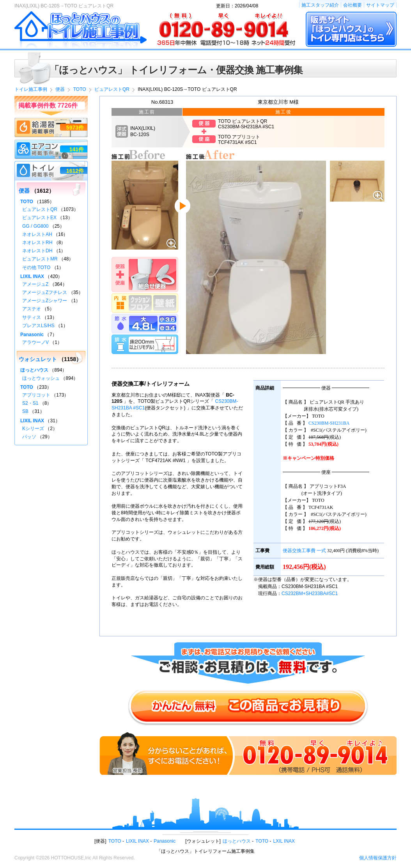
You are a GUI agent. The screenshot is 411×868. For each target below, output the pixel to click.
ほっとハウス (34, 370)
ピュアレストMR (40, 259)
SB (25, 411)
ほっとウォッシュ (41, 378)
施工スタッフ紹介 (320, 5)
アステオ (32, 309)
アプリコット (36, 395)
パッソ (29, 437)
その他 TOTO (36, 267)
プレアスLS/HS (38, 326)
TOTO (27, 202)
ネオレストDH (37, 251)
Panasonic (32, 335)
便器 (24, 191)
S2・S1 (30, 403)
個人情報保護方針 (378, 858)
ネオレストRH (37, 243)
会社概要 (353, 5)
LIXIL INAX (32, 276)
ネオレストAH (37, 234)
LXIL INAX (284, 841)
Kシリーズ (33, 429)
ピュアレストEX (39, 218)
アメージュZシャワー (45, 301)
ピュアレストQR (40, 209)
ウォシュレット (38, 359)
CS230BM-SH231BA (329, 423)
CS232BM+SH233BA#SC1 (310, 593)
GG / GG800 (35, 226)
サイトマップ (380, 5)
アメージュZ (35, 284)
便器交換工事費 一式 (304, 551)
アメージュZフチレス (45, 292)
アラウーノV (35, 342)
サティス (32, 317)
